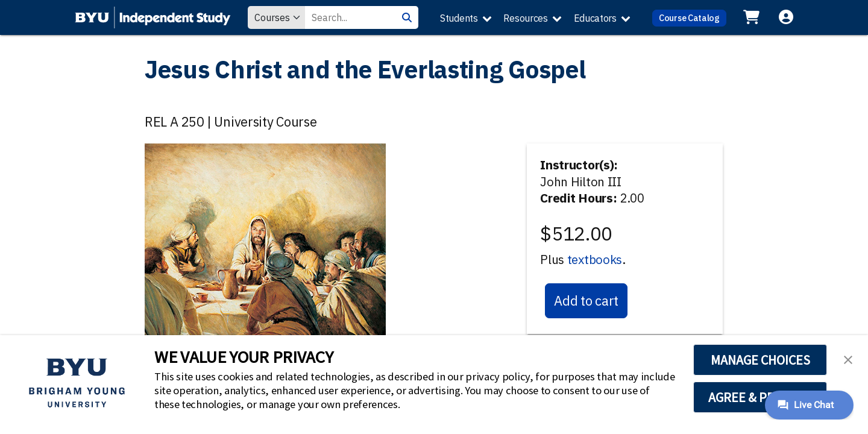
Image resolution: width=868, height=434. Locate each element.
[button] (848, 359)
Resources (525, 18)
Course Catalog (689, 18)
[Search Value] (350, 17)
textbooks (595, 259)
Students (459, 18)
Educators (595, 18)
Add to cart (586, 300)
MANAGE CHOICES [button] (760, 360)
